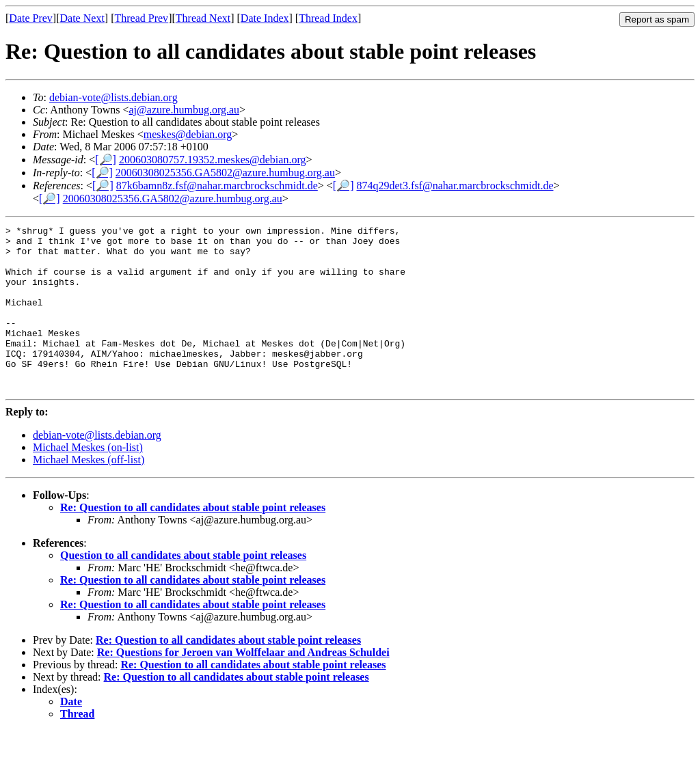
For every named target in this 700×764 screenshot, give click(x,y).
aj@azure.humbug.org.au (185, 110)
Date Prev (31, 18)
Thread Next (203, 18)
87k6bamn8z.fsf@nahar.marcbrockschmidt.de (217, 186)
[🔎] (106, 160)
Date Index (265, 18)
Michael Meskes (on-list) (88, 480)
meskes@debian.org (188, 134)
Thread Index (328, 18)
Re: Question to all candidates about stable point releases (193, 540)
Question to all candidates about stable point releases (183, 588)
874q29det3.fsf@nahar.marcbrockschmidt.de (455, 186)
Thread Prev (141, 18)
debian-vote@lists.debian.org (113, 97)
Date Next (82, 18)
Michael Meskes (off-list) (89, 492)
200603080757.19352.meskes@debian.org (213, 160)
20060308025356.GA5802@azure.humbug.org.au (225, 173)
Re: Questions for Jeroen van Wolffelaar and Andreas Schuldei (243, 685)
